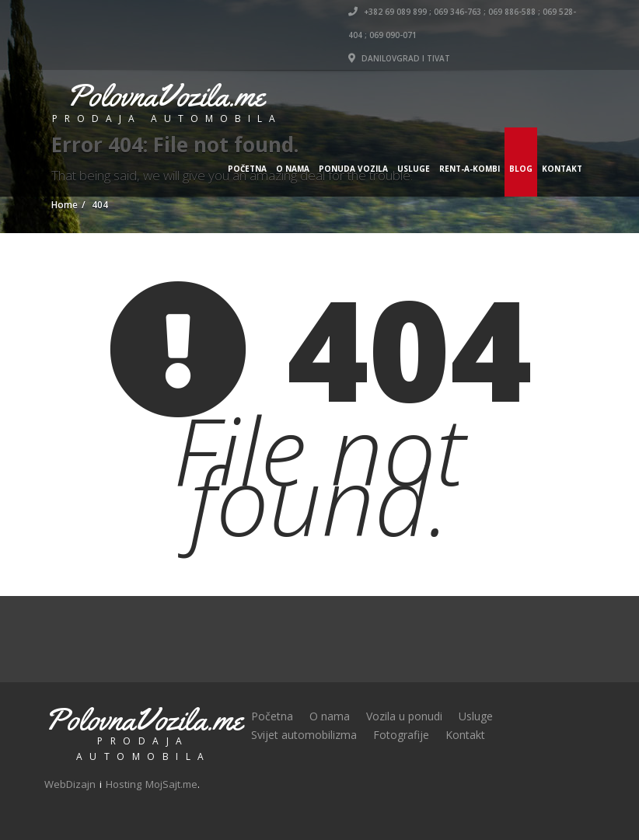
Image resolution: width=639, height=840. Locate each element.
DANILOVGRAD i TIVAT (399, 58)
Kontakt (562, 169)
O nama (293, 169)
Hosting (124, 784)
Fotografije (401, 735)
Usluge (414, 169)
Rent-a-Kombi (470, 169)
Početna (247, 169)
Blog (521, 169)
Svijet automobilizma (304, 735)
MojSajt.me (171, 784)
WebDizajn (70, 784)
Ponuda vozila (353, 169)
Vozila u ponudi (404, 716)
